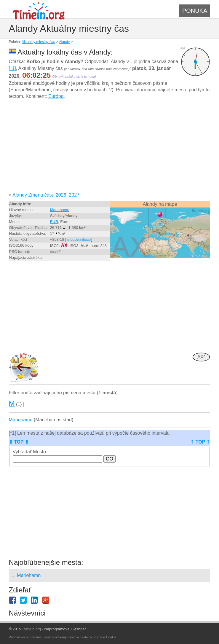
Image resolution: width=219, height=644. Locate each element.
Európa (56, 96)
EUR (54, 222)
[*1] (12, 68)
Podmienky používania (25, 637)
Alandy (64, 42)
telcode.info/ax (79, 239)
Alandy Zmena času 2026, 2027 (46, 195)
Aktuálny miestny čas (38, 42)
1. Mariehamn (26, 575)
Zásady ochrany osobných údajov (67, 637)
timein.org (33, 629)
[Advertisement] (110, 148)
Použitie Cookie (105, 637)
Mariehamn (60, 210)
